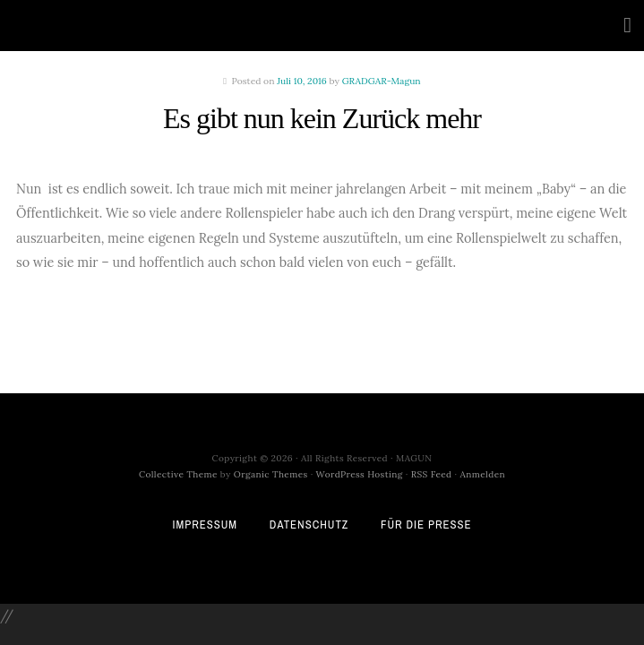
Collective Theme (178, 474)
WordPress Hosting (360, 474)
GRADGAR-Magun (382, 81)
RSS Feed (432, 474)
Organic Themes (271, 474)
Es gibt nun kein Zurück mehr (322, 118)
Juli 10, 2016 (302, 81)
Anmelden (483, 474)
